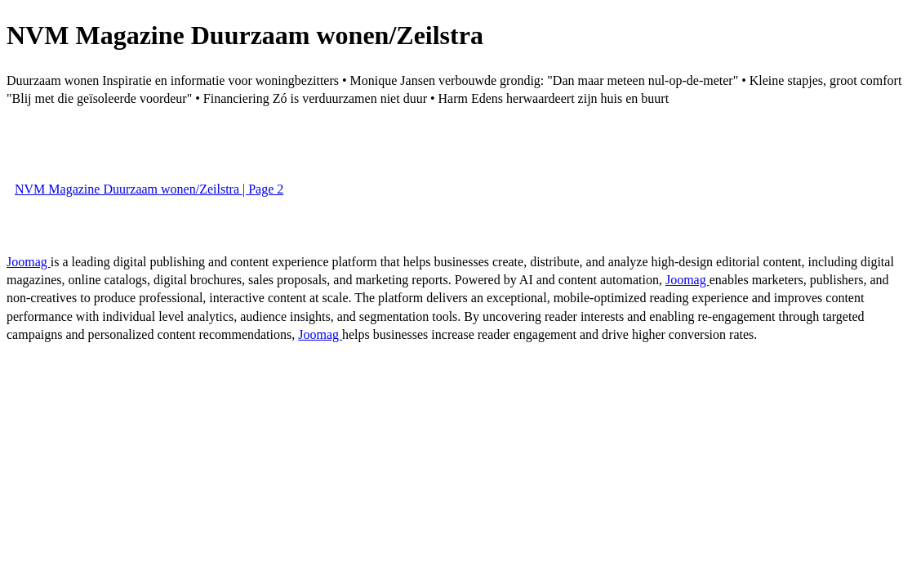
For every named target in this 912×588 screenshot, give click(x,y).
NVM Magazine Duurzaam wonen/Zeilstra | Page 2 (149, 189)
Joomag (29, 262)
